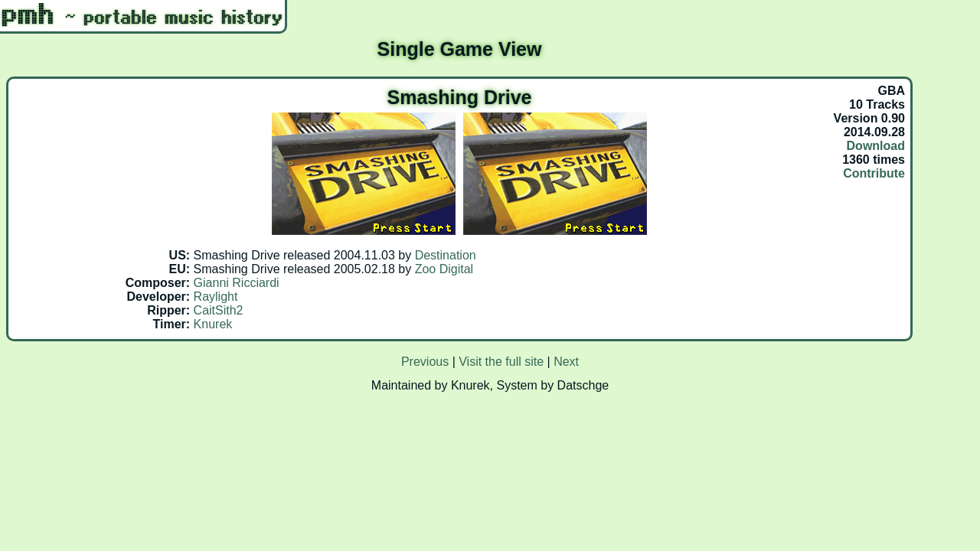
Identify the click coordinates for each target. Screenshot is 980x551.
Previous (425, 362)
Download (876, 146)
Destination (446, 255)
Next (566, 362)
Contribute (874, 173)
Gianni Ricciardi (237, 283)
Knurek (213, 324)
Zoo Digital (444, 269)
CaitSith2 (219, 310)
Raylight (216, 297)
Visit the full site (501, 362)
